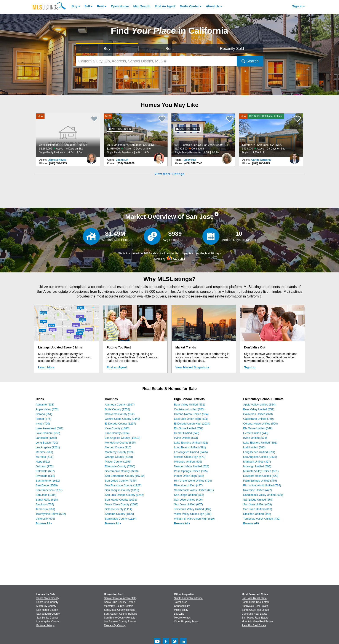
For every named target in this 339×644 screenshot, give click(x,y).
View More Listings (169, 174)
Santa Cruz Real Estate (255, 610)
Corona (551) (44, 414)
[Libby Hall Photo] (227, 157)
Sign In (297, 6)
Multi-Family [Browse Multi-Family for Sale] (181, 610)
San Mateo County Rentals (119, 610)
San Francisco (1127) (49, 490)
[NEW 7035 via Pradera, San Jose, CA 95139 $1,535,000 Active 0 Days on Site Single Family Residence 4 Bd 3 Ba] (136, 135)
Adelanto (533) (45, 405)
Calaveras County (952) (120, 414)
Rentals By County (115, 625)
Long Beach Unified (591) (190, 447)
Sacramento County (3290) (122, 471)
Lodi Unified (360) (254, 447)
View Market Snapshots (192, 367)
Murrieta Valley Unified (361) (261, 471)
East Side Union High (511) (191, 419)
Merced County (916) (118, 447)
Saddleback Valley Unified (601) (194, 490)
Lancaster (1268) (46, 438)
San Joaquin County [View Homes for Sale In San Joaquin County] (48, 614)
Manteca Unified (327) (257, 462)
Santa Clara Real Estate (256, 602)
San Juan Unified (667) (188, 504)
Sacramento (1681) (48, 481)
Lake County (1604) (117, 433)
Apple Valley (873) (47, 409)
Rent (100, 6)
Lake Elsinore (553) (48, 433)
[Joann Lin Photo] (159, 157)
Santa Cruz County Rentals (120, 602)
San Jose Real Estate (254, 598)
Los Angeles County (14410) (123, 438)
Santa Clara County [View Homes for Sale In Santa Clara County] (48, 598)
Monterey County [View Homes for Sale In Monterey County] (46, 606)
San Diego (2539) (47, 485)
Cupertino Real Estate (254, 614)
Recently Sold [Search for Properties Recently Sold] (232, 49)
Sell (87, 6)
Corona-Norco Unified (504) (191, 414)
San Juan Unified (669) (258, 509)
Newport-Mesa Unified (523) (192, 466)
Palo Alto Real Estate (254, 625)
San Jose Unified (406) (188, 500)
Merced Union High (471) (190, 457)
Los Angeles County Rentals (120, 622)
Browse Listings (45, 625)
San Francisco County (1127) (123, 485)
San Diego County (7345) (121, 481)
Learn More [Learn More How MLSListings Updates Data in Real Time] (46, 367)
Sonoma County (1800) (119, 514)
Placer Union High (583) (189, 476)
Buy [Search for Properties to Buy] (107, 49)
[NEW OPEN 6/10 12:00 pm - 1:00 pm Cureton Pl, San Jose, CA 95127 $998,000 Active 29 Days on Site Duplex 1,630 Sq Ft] (271, 135)
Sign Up (250, 367)
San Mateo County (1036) (121, 500)
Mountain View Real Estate (257, 622)
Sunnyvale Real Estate (255, 606)
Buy (74, 6)
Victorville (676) (45, 519)
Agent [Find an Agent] (165, 6)
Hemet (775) (43, 419)
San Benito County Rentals (120, 618)
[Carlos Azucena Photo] (294, 157)
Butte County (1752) (117, 409)
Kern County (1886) (117, 428)
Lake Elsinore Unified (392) (191, 443)
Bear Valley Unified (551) (190, 405)
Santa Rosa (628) (47, 500)
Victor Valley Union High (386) (193, 514)
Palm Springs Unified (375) (191, 471)
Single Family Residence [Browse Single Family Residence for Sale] (188, 598)
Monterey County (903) (119, 452)
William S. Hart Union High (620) (194, 519)
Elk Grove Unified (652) (189, 428)
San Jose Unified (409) (257, 504)
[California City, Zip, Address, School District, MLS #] (157, 61)
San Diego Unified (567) (258, 500)
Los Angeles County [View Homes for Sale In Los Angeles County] (48, 622)
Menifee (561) (44, 452)
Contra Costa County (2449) (122, 419)
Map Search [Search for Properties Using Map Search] (142, 6)
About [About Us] (213, 6)
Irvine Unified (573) (186, 438)
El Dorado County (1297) (120, 424)
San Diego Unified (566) (189, 495)
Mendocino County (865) (120, 443)
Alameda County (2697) (120, 405)
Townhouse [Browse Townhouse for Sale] (181, 602)
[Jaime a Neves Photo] (91, 157)
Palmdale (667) (45, 471)
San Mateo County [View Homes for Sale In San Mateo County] (47, 610)
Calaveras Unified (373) (258, 414)
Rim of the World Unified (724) (193, 481)
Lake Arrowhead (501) (50, 428)
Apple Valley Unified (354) (259, 405)
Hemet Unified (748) (187, 433)
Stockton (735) (45, 504)
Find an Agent (117, 367)
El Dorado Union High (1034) (192, 424)
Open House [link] (120, 6)
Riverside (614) (45, 476)
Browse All (44, 523)
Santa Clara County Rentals (120, 598)
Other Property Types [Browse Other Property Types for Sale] (186, 622)
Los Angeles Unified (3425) (191, 452)
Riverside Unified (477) (188, 485)
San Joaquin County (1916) (122, 490)
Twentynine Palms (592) (51, 514)
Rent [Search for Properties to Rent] (169, 49)
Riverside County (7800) (120, 466)
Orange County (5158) (119, 457)
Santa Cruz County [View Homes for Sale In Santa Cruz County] (47, 602)
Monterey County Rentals (119, 606)
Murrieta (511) (45, 457)
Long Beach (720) (47, 443)
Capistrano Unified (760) (189, 409)
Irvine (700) (43, 424)
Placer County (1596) (118, 462)
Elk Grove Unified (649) (258, 428)
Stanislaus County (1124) (121, 519)
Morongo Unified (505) (188, 462)
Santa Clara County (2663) (122, 504)
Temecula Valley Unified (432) (193, 509)
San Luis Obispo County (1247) (124, 495)
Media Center (189, 6)
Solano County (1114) (118, 509)
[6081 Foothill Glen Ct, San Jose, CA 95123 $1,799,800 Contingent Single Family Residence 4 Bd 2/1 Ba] (203, 135)
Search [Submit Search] (250, 61)
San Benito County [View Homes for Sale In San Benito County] (47, 618)
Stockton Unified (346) (257, 514)
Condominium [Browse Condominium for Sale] (182, 606)
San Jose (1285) (46, 495)
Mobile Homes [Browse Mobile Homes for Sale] (182, 618)
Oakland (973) (45, 466)
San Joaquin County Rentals (120, 614)
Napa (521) (43, 462)
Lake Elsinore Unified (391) (260, 443)
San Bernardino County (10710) (125, 476)
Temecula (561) (45, 509)
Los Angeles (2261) (48, 447)
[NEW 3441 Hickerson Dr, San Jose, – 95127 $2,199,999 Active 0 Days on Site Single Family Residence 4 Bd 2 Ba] (68, 135)
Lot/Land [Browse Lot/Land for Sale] (179, 614)
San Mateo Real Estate (255, 618)
